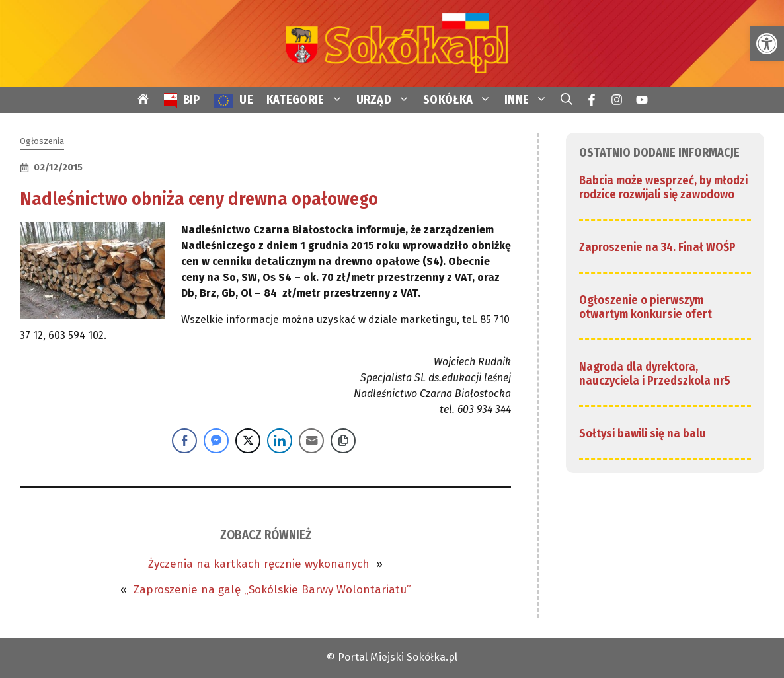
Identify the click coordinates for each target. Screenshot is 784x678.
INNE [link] (529, 100)
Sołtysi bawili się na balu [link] (643, 433)
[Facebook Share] (184, 441)
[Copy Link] (343, 441)
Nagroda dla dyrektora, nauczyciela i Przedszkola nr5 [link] (655, 374)
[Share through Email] (311, 441)
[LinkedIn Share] (280, 441)
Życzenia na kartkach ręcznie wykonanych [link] (259, 564)
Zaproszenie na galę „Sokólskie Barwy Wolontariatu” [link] (272, 590)
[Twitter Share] (248, 441)
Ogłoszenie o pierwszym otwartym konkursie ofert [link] (646, 307)
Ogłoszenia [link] (42, 141)
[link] (767, 44)
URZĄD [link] (387, 100)
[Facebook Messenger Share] (216, 441)
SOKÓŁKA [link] (460, 100)
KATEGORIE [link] (308, 100)
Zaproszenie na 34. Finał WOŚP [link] (657, 247)
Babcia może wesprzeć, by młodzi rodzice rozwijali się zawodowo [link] (663, 188)
